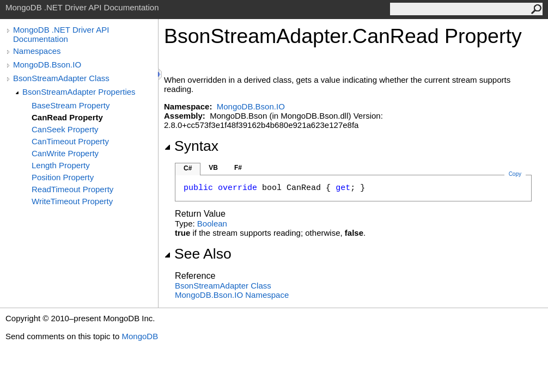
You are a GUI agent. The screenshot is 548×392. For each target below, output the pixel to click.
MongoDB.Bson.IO (47, 65)
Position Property (63, 177)
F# (238, 168)
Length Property (61, 165)
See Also (198, 254)
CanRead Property (67, 117)
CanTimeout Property (70, 141)
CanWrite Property (65, 153)
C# (188, 168)
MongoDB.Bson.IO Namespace (232, 295)
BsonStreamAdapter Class (61, 78)
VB (213, 168)
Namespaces (37, 51)
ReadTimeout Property (72, 189)
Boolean (212, 223)
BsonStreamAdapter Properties (79, 92)
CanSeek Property (65, 129)
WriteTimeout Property (72, 201)
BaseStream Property (71, 105)
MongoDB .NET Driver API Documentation (61, 34)
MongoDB (140, 336)
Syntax (191, 146)
